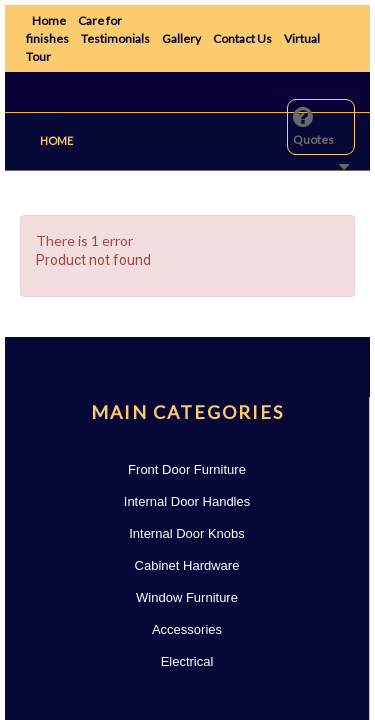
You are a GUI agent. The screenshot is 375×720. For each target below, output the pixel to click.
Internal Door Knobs (187, 533)
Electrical (187, 661)
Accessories (187, 629)
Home (49, 20)
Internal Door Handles (187, 501)
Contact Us (242, 38)
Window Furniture (187, 597)
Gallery (181, 38)
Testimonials (115, 38)
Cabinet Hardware (187, 565)
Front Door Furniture (187, 469)
